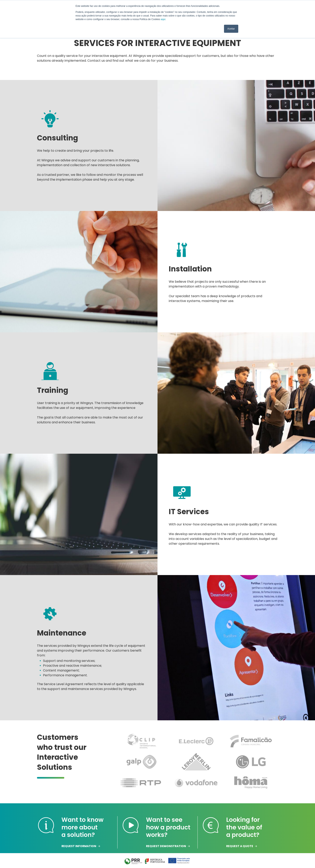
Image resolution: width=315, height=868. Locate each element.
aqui (163, 19)
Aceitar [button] (231, 29)
